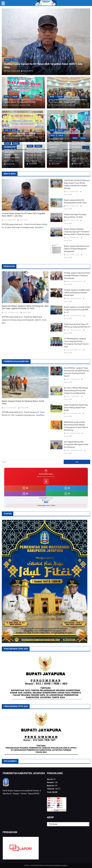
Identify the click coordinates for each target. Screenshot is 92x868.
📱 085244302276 (46, 500)
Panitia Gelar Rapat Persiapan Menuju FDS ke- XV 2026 (35, 152)
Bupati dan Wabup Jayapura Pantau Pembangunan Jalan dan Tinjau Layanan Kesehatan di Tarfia (25, 307)
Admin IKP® (28, 71)
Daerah (15, 97)
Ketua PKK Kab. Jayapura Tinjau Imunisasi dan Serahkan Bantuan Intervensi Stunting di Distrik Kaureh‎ (76, 372)
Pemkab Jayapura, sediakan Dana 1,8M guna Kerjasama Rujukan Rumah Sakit (77, 293)
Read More (39, 227)
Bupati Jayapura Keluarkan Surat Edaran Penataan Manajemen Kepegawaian (76, 249)
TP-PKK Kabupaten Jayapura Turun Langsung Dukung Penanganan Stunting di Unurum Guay (76, 343)
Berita (8, 60)
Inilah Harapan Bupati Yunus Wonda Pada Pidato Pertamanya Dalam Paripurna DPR (68, 101)
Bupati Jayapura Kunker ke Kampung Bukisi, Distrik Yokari (75, 201)
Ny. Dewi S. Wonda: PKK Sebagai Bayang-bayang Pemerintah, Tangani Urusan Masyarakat (76, 390)
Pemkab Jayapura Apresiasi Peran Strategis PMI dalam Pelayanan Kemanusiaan (77, 276)
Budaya (16, 60)
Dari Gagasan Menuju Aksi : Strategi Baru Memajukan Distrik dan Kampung (76, 444)
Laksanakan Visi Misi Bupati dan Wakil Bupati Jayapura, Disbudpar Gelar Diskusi (56, 146)
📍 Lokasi (46, 502)
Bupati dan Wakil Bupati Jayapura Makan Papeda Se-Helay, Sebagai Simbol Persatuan (23, 134)
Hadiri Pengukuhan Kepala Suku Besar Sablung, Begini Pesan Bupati (76, 408)
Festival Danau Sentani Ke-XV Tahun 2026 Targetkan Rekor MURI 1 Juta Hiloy (12, 152)
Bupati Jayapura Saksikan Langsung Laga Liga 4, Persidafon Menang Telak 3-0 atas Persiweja (77, 232)
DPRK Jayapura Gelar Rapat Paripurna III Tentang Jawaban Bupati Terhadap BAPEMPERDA (23, 101)
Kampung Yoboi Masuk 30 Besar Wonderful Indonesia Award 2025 (79, 147)
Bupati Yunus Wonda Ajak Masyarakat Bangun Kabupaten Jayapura (67, 134)
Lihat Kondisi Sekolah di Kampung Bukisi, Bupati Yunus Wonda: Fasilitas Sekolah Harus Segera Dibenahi (77, 184)
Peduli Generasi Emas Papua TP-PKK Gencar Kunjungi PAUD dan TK (77, 326)
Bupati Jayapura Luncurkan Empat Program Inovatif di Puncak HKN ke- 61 (77, 310)
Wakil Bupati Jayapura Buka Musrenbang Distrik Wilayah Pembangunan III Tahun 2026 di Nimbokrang (76, 426)
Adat (7, 130)
